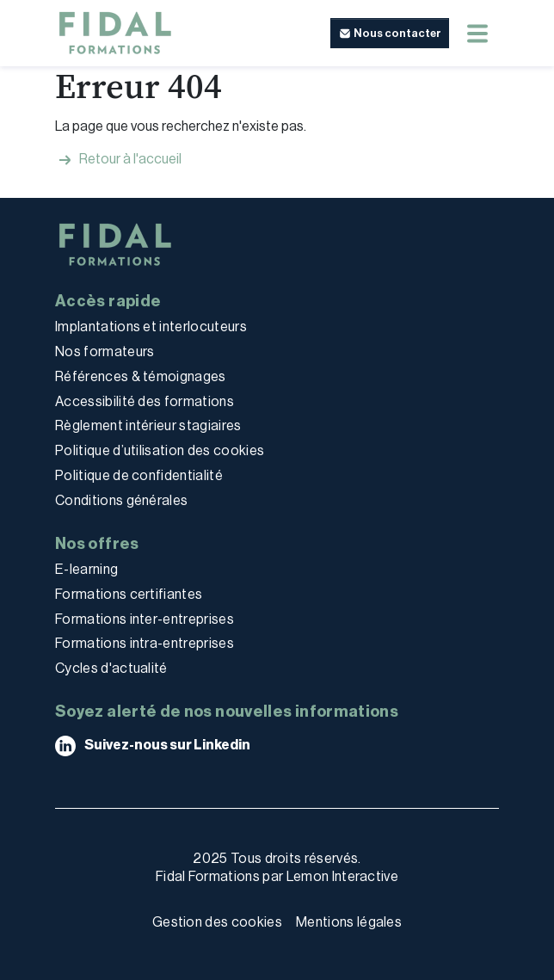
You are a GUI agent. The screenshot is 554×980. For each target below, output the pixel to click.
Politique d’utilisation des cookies (160, 450)
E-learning (86, 569)
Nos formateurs (105, 351)
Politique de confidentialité (139, 475)
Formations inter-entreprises (145, 619)
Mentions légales (349, 922)
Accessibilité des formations (145, 401)
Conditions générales (121, 500)
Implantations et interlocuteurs (151, 327)
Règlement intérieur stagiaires (148, 425)
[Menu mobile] (477, 34)
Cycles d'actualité (111, 668)
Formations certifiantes (129, 594)
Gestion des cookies (217, 922)
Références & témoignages (141, 376)
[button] (390, 34)
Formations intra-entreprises (145, 643)
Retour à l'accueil (118, 160)
